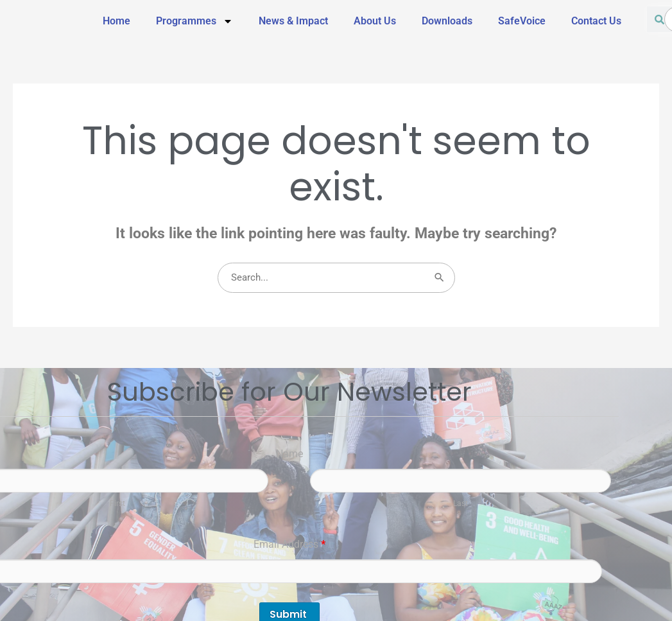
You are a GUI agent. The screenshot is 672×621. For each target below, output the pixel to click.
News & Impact (293, 21)
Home (116, 21)
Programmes (194, 21)
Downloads (447, 21)
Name (289, 454)
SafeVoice (522, 21)
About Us (375, 21)
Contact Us (596, 21)
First (117, 503)
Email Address (289, 544)
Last (461, 503)
